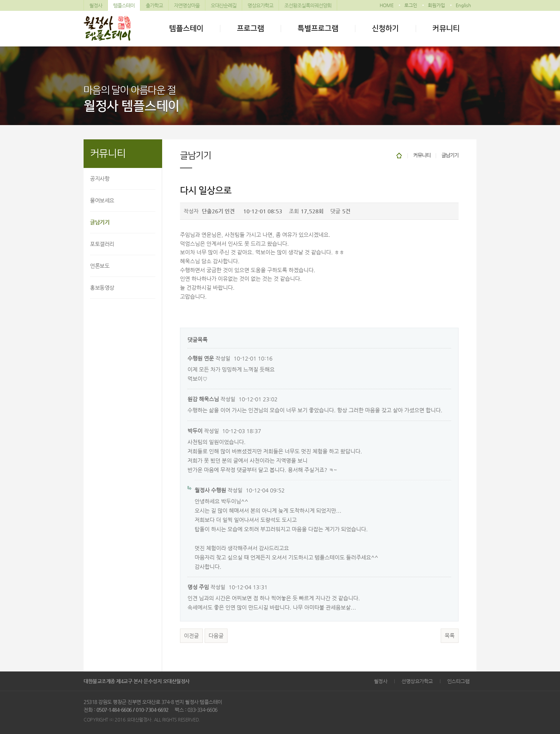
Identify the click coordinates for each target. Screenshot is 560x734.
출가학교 (154, 5)
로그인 (411, 5)
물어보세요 (102, 200)
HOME (387, 5)
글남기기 (100, 222)
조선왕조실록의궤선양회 (308, 5)
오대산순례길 (224, 5)
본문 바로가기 (0, 0)
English (463, 5)
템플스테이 (124, 5)
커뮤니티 (446, 28)
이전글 (191, 636)
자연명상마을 (187, 5)
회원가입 (436, 5)
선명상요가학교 (417, 681)
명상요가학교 (260, 5)
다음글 (216, 636)
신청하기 (385, 28)
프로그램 (250, 28)
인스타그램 (458, 681)
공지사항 (100, 178)
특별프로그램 (318, 28)
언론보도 (100, 266)
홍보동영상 (102, 287)
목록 (450, 636)
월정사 (96, 5)
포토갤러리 (102, 244)
